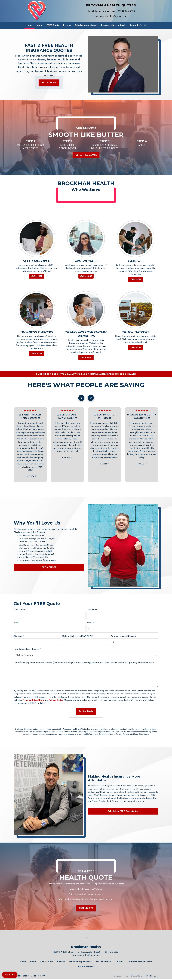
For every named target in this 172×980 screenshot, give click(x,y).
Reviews (67, 25)
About (40, 25)
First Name (19, 610)
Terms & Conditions (133, 976)
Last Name (92, 610)
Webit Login (151, 976)
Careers (120, 962)
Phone (89, 623)
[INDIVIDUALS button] (86, 239)
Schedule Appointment (86, 25)
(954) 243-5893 (126, 11)
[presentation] (86, 722)
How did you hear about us (27, 649)
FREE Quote (53, 25)
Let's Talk (10, 975)
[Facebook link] (86, 939)
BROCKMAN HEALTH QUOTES (111, 5)
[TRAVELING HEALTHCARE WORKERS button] (86, 310)
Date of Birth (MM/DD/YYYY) (77, 636)
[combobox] (86, 655)
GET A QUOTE (49, 83)
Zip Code (18, 636)
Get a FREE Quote (86, 155)
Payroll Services (104, 962)
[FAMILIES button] (136, 239)
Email (16, 623)
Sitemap (117, 976)
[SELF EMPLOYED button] (36, 239)
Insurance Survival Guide (113, 25)
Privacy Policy (56, 700)
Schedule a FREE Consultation (123, 811)
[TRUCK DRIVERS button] (136, 310)
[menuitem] (30, 25)
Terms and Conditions (33, 700)
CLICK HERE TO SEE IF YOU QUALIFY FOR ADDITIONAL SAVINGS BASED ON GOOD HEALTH (86, 374)
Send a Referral (138, 25)
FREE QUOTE (86, 908)
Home (30, 24)
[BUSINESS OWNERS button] (36, 310)
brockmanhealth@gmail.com (111, 16)
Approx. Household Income (124, 636)
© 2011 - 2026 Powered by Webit (30, 976)
